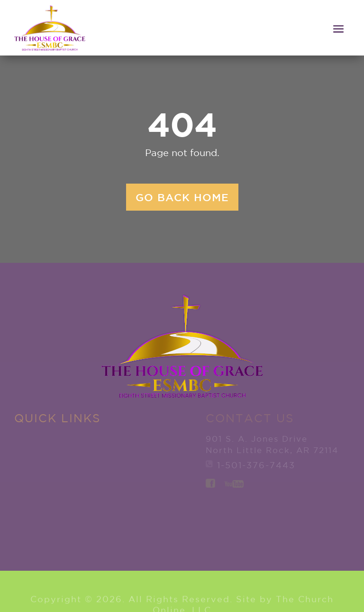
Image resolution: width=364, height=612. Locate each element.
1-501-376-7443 (256, 465)
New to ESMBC (36, 491)
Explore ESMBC (38, 462)
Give (115, 467)
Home (30, 437)
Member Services (129, 443)
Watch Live (142, 497)
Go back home (182, 197)
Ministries (44, 516)
